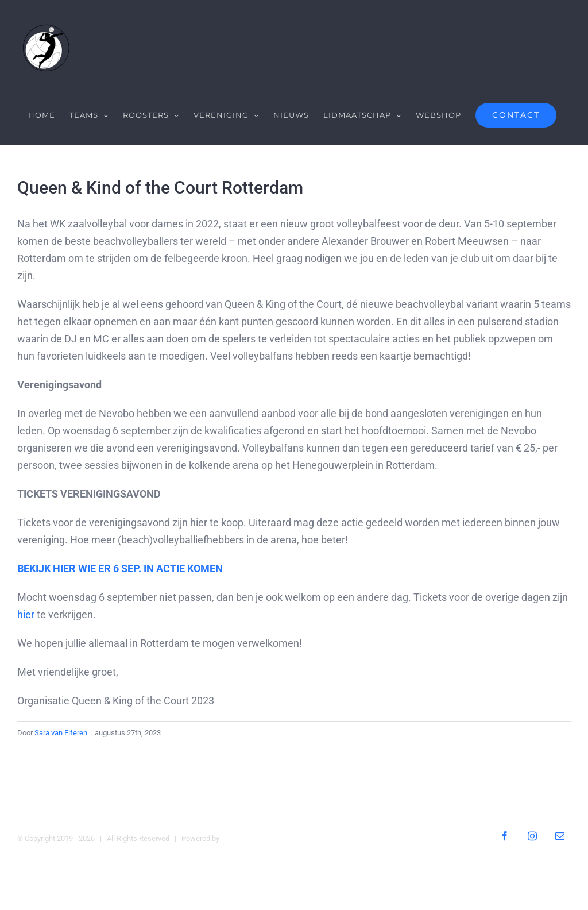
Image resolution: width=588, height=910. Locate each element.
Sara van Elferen (61, 733)
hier (26, 614)
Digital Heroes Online (255, 838)
